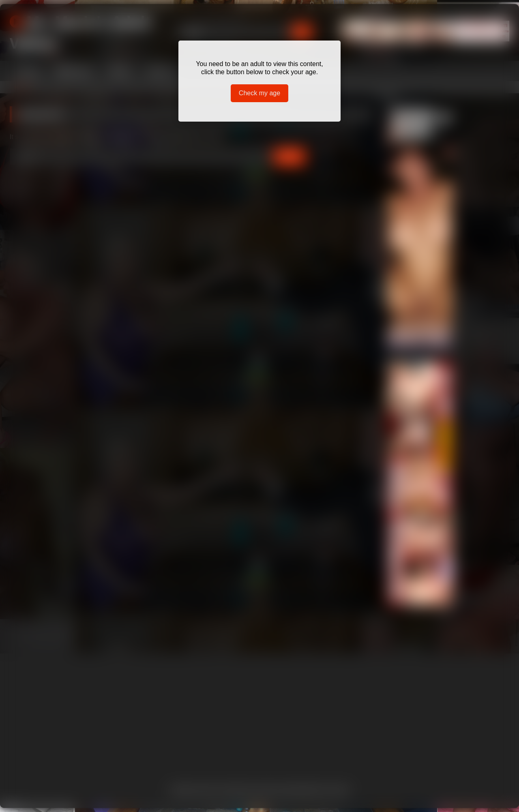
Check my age (259, 93)
